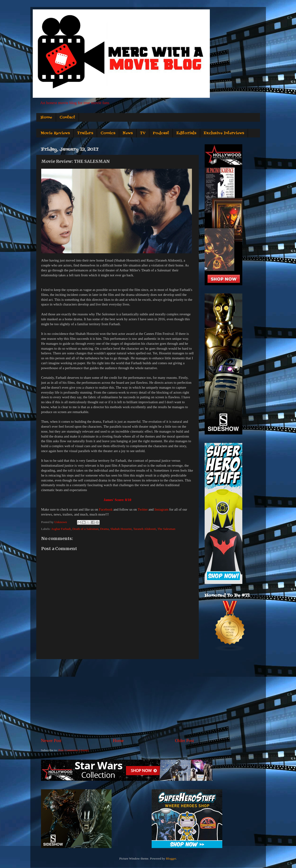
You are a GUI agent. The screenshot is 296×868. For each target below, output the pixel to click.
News (128, 133)
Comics (108, 133)
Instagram (161, 509)
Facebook (106, 509)
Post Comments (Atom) (73, 750)
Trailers (85, 133)
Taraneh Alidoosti (145, 529)
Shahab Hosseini (121, 529)
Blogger (171, 858)
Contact (67, 117)
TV (143, 133)
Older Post (184, 741)
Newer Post (51, 741)
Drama (104, 529)
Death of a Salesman (85, 529)
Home (46, 117)
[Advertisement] (118, 698)
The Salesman (166, 529)
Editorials (186, 133)
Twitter (143, 509)
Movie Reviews (55, 133)
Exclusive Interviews (224, 133)
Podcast (161, 133)
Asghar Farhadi (61, 529)
